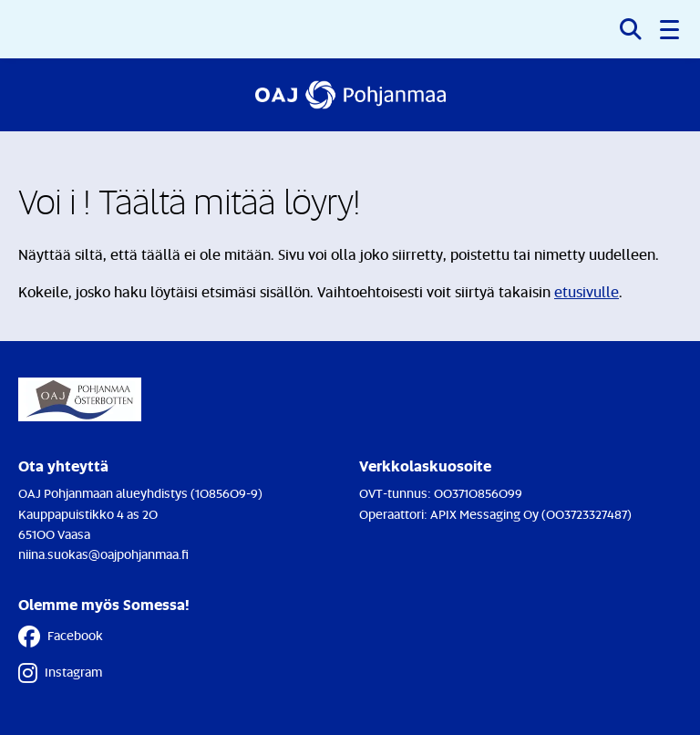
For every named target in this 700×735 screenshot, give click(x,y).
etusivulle (587, 292)
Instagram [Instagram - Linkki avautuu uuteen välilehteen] (60, 673)
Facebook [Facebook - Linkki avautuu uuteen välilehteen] (61, 637)
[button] (671, 29)
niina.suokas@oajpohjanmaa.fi (103, 554)
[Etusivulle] (350, 95)
